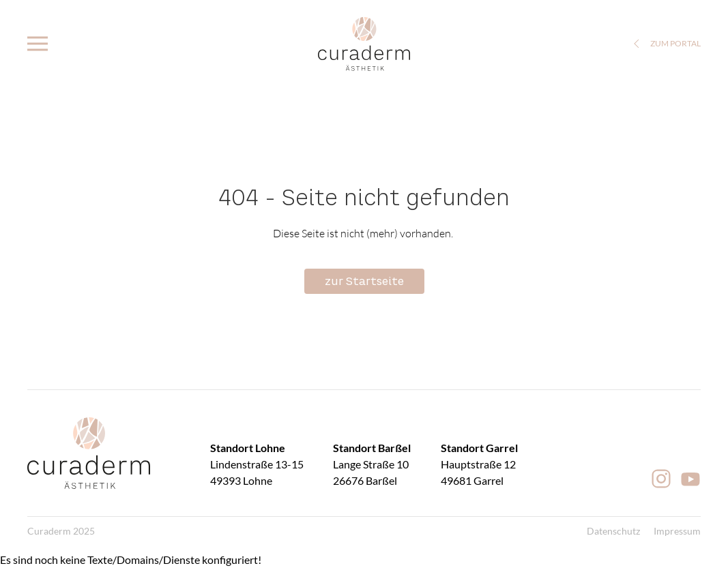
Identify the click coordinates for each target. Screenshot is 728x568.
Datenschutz (613, 531)
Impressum (677, 531)
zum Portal (665, 44)
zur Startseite (364, 281)
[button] (38, 44)
